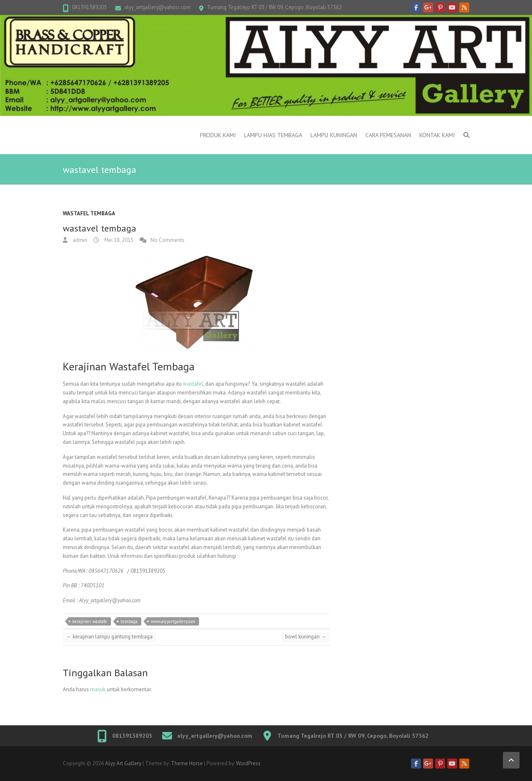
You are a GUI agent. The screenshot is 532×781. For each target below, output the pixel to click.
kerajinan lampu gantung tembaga (109, 637)
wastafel (193, 384)
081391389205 (89, 7)
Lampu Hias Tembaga (273, 135)
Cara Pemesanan (388, 135)
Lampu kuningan (334, 135)
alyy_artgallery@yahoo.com (158, 7)
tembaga (129, 621)
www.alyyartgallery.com (173, 621)
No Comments (167, 240)
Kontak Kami (437, 135)
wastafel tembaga (89, 213)
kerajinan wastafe (90, 621)
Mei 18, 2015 (118, 240)
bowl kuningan (306, 637)
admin (79, 240)
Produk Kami (218, 135)
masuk (98, 689)
